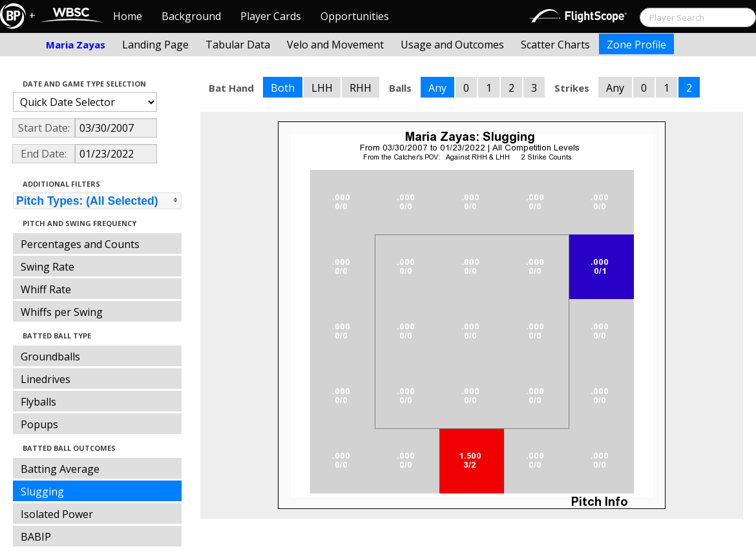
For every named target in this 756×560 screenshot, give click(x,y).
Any (437, 88)
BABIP (36, 537)
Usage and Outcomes (452, 45)
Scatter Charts (555, 45)
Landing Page (155, 45)
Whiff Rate (46, 289)
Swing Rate (47, 267)
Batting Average (60, 469)
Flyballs (38, 402)
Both (283, 88)
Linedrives (46, 379)
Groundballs (50, 357)
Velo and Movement (335, 45)
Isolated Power (57, 514)
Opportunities (355, 16)
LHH (322, 88)
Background (191, 16)
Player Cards (271, 16)
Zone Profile (636, 45)
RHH (361, 88)
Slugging (42, 492)
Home (128, 16)
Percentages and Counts (80, 244)
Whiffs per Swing (62, 312)
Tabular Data (238, 45)
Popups (39, 424)
